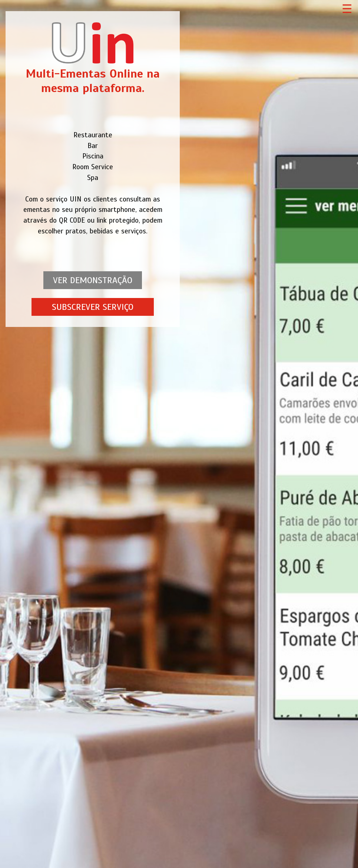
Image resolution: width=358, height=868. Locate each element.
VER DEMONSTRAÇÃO (93, 280)
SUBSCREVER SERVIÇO (93, 307)
